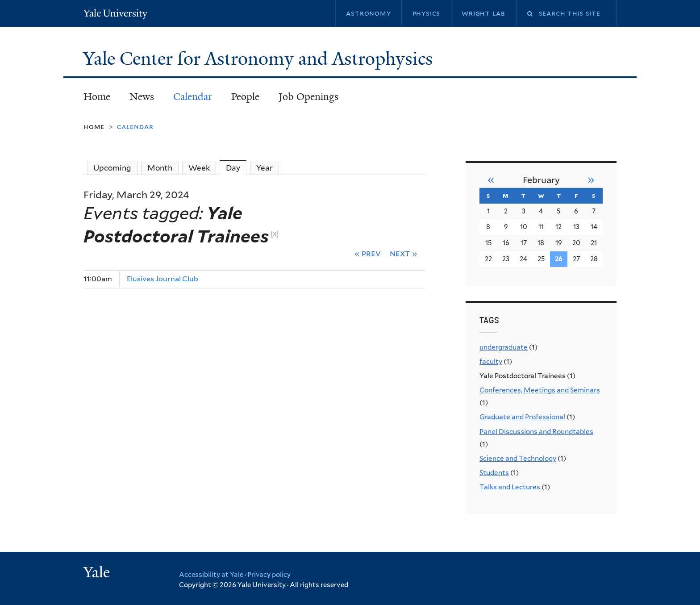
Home (97, 97)
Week (199, 168)
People (245, 97)
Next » (404, 253)
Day (236, 168)
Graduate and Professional (522, 417)
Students (494, 473)
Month (160, 168)
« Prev (368, 253)
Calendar (193, 97)
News (142, 97)
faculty (491, 361)
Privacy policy (269, 575)
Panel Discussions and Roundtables (536, 432)
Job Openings (308, 97)
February (541, 180)
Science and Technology (518, 458)
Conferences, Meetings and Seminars (540, 390)
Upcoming (112, 168)
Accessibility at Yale (211, 575)
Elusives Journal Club (162, 279)
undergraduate (504, 347)
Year (265, 168)
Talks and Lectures (510, 487)
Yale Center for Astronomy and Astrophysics (260, 58)
